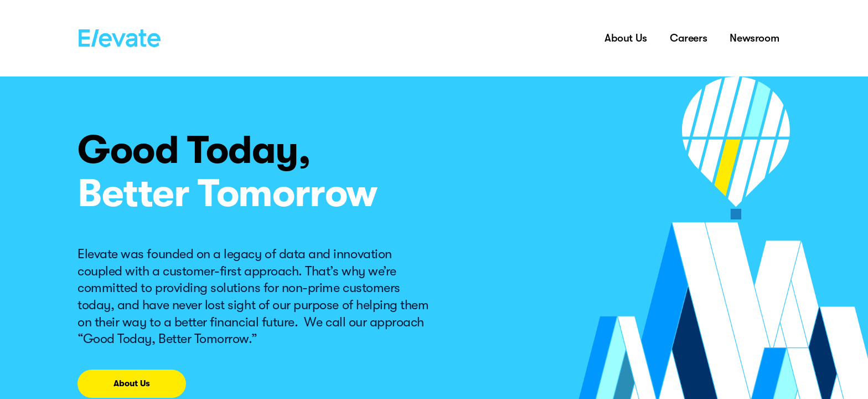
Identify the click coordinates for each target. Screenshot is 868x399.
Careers (688, 38)
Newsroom (754, 38)
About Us (626, 38)
